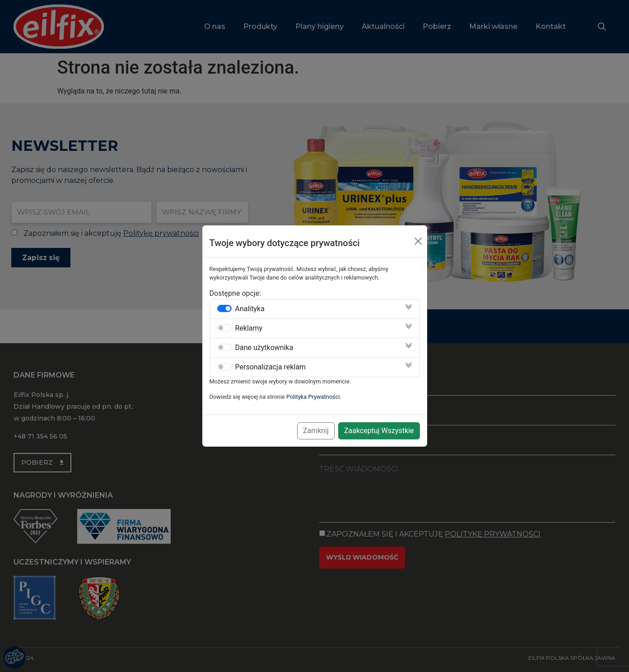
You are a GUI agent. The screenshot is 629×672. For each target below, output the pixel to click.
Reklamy (249, 328)
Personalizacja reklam (271, 367)
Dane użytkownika (264, 348)
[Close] (418, 241)
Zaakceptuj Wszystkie (379, 431)
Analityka (250, 309)
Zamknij (316, 431)
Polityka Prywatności (313, 397)
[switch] (224, 308)
